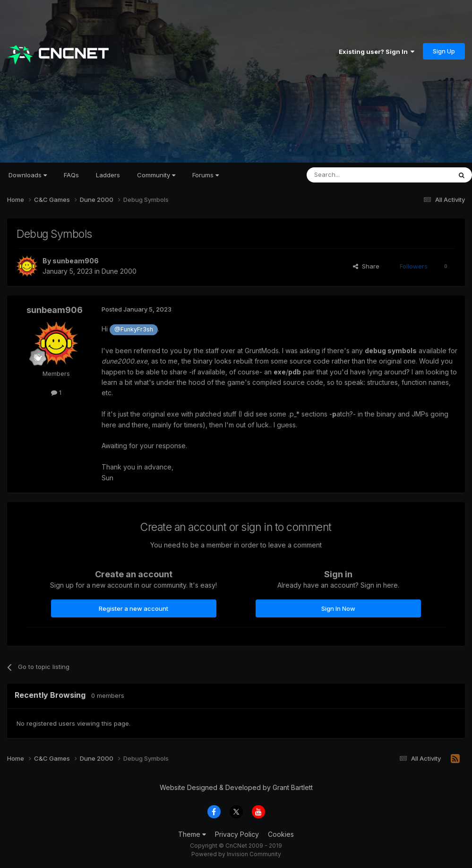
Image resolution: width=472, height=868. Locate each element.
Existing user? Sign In (377, 52)
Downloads (28, 175)
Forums (206, 175)
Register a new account (133, 608)
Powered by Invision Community (236, 854)
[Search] (355, 175)
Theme (192, 834)
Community (156, 175)
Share (366, 266)
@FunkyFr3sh (134, 329)
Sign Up (444, 51)
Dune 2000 (119, 271)
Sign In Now (338, 608)
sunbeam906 (76, 261)
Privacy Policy (237, 834)
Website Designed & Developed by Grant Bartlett (236, 787)
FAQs (71, 175)
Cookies (281, 834)
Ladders (108, 175)
